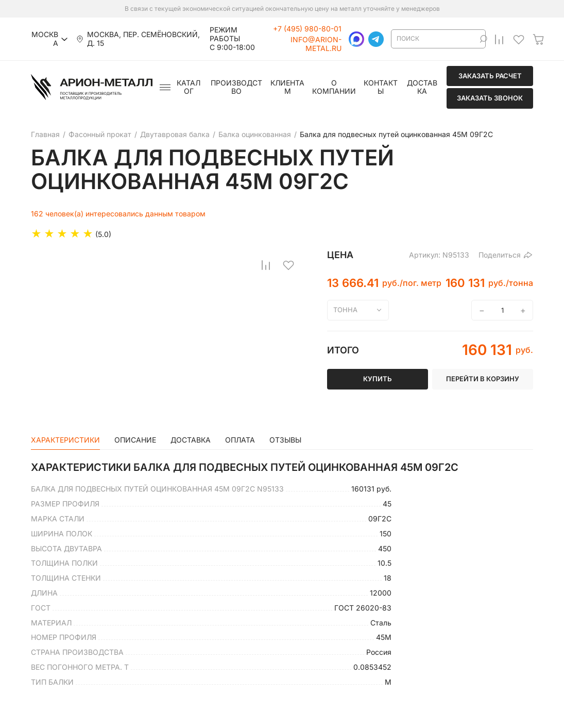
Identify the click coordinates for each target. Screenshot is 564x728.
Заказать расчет (490, 76)
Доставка (422, 87)
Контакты (381, 87)
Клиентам (287, 87)
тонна (345, 310)
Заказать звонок (490, 98)
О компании (334, 87)
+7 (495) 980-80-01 (307, 29)
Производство (236, 87)
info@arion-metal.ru (316, 44)
